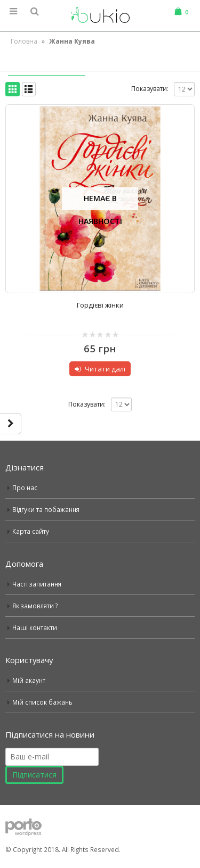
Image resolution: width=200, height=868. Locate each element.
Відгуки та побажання (46, 509)
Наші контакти (35, 627)
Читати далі (105, 369)
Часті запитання (37, 584)
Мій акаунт (29, 680)
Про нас (25, 487)
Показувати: (150, 89)
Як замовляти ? (35, 606)
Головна (24, 41)
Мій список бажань (42, 702)
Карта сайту (31, 531)
